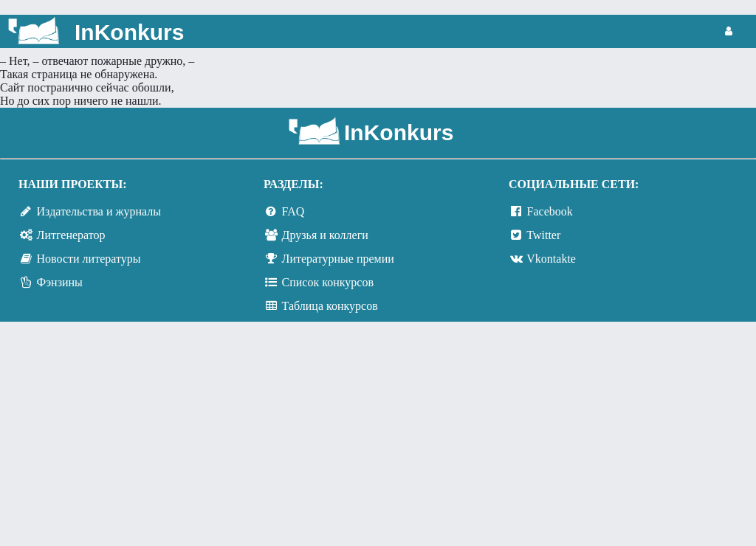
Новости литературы (89, 259)
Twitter (543, 235)
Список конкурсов (328, 282)
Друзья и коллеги (325, 235)
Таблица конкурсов (330, 306)
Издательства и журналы (99, 211)
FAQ (293, 211)
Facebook (550, 211)
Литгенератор (71, 235)
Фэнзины (60, 282)
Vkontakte (551, 259)
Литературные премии (338, 259)
